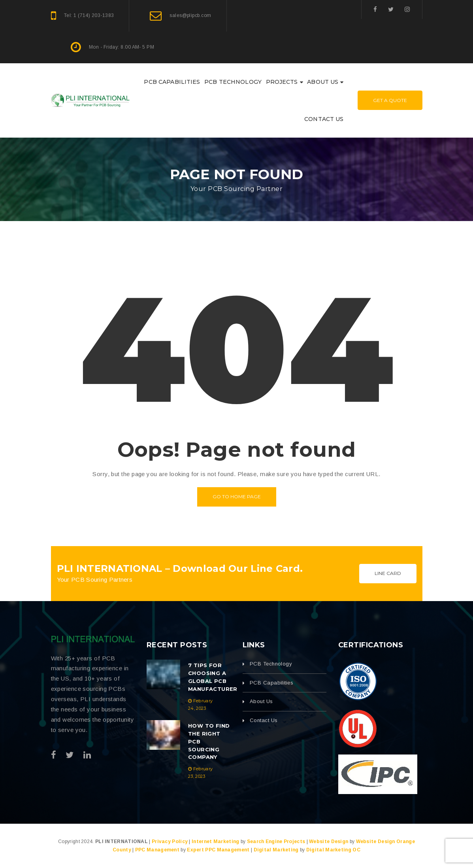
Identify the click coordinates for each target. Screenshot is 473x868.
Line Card (388, 573)
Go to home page (237, 496)
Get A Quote (390, 100)
